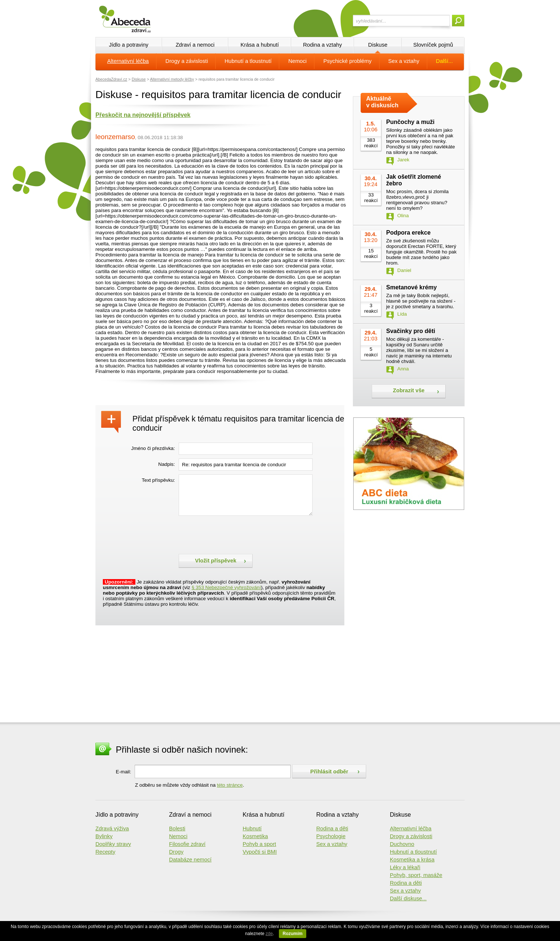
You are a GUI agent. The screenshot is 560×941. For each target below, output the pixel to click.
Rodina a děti (332, 829)
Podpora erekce (408, 233)
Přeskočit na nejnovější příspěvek (143, 115)
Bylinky (104, 836)
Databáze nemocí (190, 860)
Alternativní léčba (128, 61)
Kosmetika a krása (412, 860)
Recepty (105, 852)
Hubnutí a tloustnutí (248, 61)
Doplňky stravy (113, 844)
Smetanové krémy (411, 287)
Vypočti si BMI (260, 852)
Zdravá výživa (112, 829)
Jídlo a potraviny (129, 45)
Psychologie (331, 836)
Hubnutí (252, 829)
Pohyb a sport (259, 844)
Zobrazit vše (409, 390)
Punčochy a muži (410, 122)
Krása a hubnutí (259, 45)
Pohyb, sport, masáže (416, 875)
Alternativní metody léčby (172, 79)
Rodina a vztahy (322, 45)
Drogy (176, 852)
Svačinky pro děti (411, 331)
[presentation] (235, 534)
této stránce (230, 785)
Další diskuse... (408, 898)
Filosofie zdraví (187, 844)
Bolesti (177, 829)
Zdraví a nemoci (195, 45)
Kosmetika (255, 836)
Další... (445, 61)
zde (269, 934)
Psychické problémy (347, 61)
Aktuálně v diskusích (382, 102)
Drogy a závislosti (187, 61)
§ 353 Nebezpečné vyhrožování (226, 587)
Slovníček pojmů (433, 45)
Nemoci (297, 61)
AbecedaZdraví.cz (111, 79)
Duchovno (402, 844)
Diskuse (378, 45)
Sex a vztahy (404, 61)
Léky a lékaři (405, 867)
